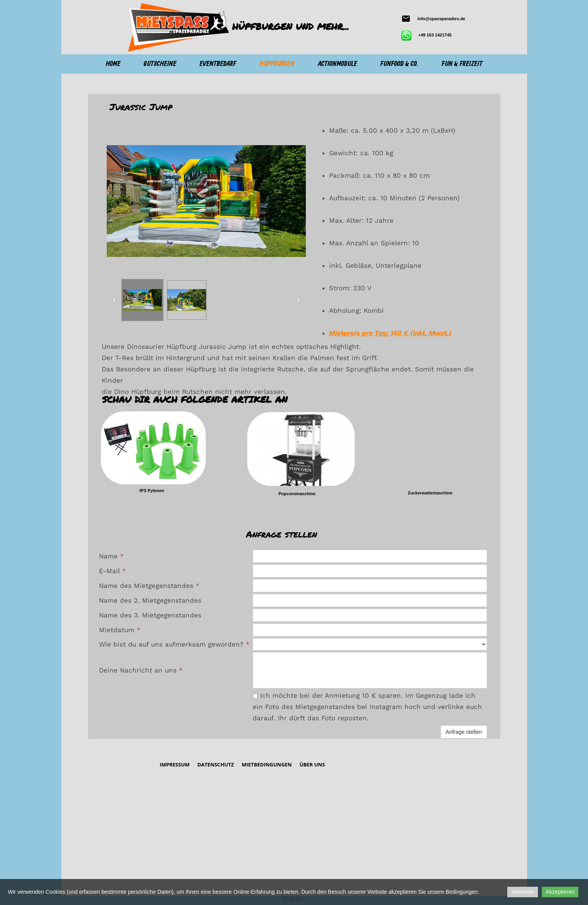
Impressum (174, 765)
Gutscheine (160, 64)
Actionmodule (337, 64)
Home (113, 64)
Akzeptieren (560, 892)
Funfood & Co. (399, 64)
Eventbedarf (218, 64)
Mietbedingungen (267, 765)
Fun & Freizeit (462, 64)
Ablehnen (523, 892)
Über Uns (312, 765)
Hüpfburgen (277, 64)
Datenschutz (215, 765)
